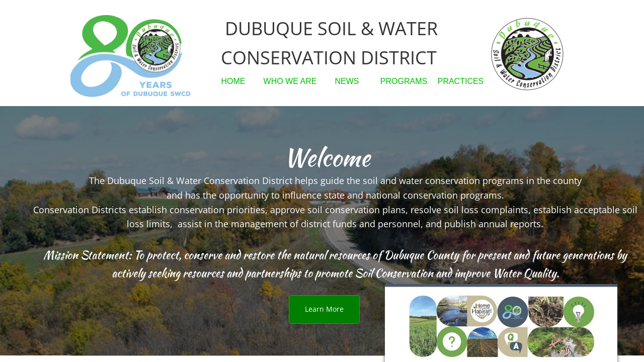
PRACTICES (461, 81)
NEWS (347, 81)
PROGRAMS (404, 81)
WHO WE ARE (290, 81)
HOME (233, 81)
